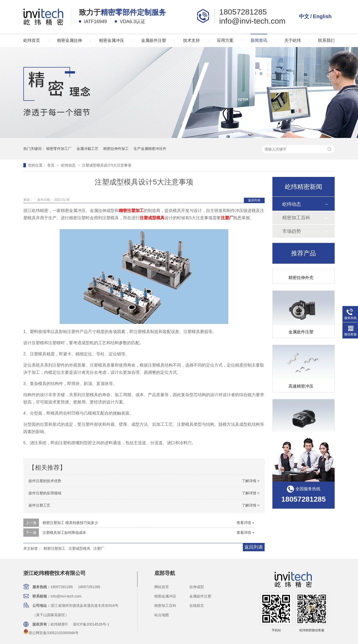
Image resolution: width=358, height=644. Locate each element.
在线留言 (197, 606)
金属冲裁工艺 (87, 149)
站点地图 (162, 615)
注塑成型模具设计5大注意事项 (107, 165)
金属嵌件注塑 (154, 40)
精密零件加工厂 (59, 149)
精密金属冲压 (112, 40)
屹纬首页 (32, 40)
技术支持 (191, 40)
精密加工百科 (296, 218)
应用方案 (225, 40)
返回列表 (254, 200)
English (322, 16)
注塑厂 (99, 548)
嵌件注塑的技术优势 (45, 481)
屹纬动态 (69, 165)
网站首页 (162, 587)
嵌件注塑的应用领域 (45, 493)
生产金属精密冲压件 (150, 149)
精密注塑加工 (54, 548)
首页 (51, 165)
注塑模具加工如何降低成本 (64, 533)
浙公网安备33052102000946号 (51, 633)
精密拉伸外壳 (301, 278)
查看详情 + (245, 523)
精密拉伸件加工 (116, 149)
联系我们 (326, 40)
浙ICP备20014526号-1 (91, 624)
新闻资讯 (259, 40)
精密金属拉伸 (70, 40)
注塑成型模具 (79, 548)
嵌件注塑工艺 (39, 505)
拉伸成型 (197, 587)
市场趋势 (292, 231)
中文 (304, 16)
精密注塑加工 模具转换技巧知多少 (70, 523)
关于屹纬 (293, 40)
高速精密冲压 (301, 387)
